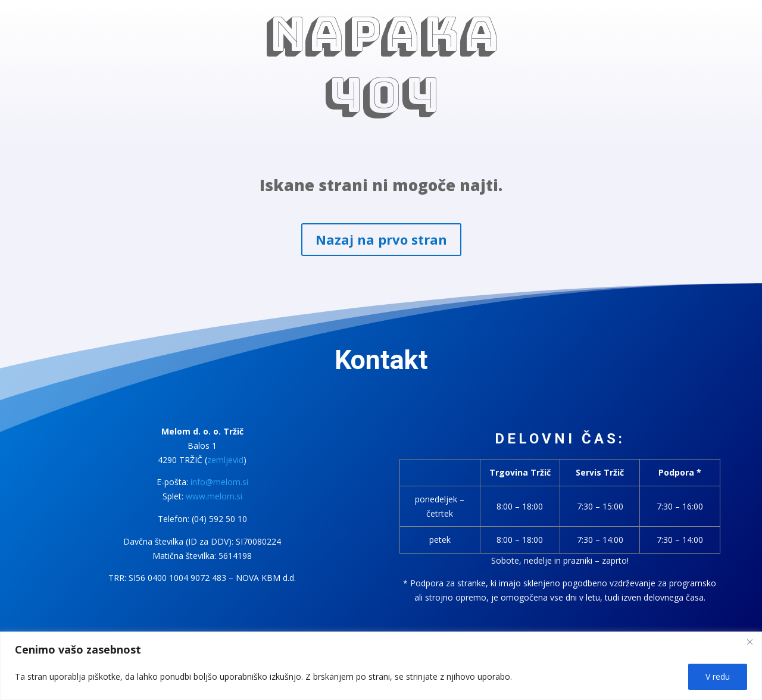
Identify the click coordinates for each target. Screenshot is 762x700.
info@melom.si (219, 482)
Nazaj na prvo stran (381, 239)
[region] (381, 666)
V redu (718, 676)
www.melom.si (214, 496)
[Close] (749, 642)
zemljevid (225, 460)
